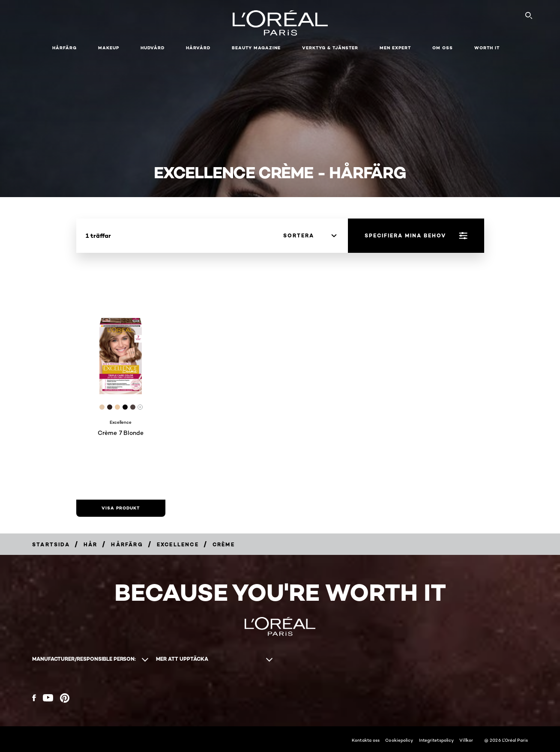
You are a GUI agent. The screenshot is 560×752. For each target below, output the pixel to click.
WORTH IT (487, 48)
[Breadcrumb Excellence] (178, 544)
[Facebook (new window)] (34, 698)
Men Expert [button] (395, 48)
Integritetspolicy (437, 740)
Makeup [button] (109, 48)
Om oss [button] (443, 48)
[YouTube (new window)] (48, 698)
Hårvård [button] (198, 48)
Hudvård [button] (153, 48)
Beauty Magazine (256, 48)
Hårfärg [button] (64, 48)
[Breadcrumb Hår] (91, 544)
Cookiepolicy (399, 740)
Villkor (466, 740)
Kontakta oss (366, 740)
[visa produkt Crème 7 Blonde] (121, 508)
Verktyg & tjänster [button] (330, 48)
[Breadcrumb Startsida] (51, 544)
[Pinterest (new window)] (65, 698)
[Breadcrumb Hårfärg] (127, 544)
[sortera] (310, 236)
